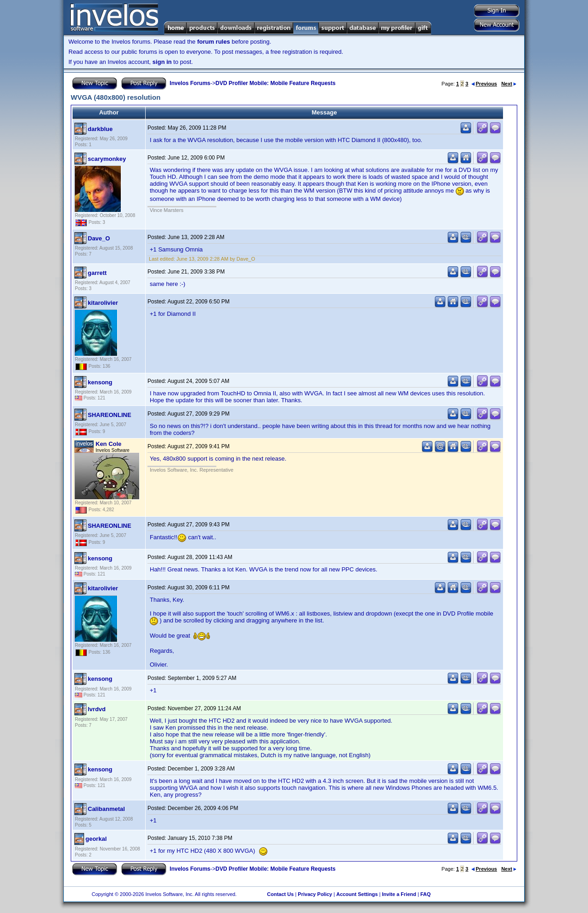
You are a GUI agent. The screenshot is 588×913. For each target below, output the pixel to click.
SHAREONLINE (110, 415)
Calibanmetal (106, 809)
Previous (484, 84)
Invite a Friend (399, 894)
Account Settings (357, 894)
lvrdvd (97, 709)
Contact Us (280, 894)
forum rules (214, 42)
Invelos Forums (190, 83)
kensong (100, 382)
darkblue (100, 129)
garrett (97, 273)
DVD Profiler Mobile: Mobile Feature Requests (275, 83)
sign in (162, 62)
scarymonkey (107, 159)
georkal (96, 839)
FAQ (426, 894)
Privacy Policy (315, 894)
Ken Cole (108, 444)
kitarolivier (103, 303)
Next (509, 84)
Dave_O (99, 238)
